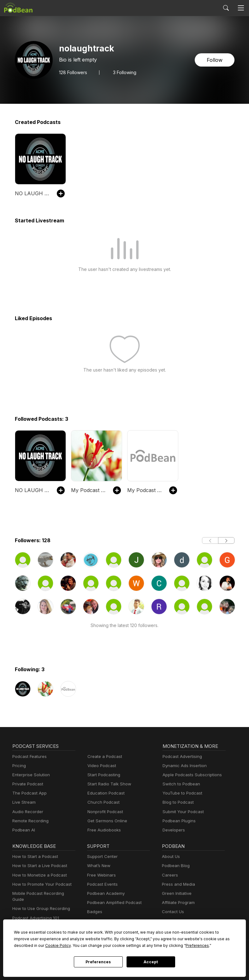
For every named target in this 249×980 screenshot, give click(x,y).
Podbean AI (23, 830)
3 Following (123, 72)
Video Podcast (101, 766)
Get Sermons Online (106, 821)
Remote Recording (30, 821)
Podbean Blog (175, 866)
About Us (170, 857)
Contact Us (172, 912)
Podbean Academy (105, 893)
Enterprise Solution (30, 775)
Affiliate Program (177, 903)
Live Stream (23, 802)
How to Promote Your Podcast (40, 884)
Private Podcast (27, 784)
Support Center (101, 857)
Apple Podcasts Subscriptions (190, 775)
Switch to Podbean (180, 784)
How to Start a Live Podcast (38, 866)
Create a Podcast (104, 757)
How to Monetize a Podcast (38, 875)
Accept (151, 962)
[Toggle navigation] (241, 8)
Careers (169, 875)
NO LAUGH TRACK (33, 193)
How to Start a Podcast (34, 857)
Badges (94, 912)
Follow (215, 60)
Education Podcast (105, 793)
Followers (73, 72)
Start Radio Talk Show (108, 784)
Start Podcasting (103, 775)
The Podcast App (28, 793)
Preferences (98, 962)
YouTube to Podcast (181, 793)
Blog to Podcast (177, 802)
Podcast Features (29, 757)
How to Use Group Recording (39, 903)
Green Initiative (176, 893)
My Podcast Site (89, 490)
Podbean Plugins (178, 821)
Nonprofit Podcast (104, 812)
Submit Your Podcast (182, 812)
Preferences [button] (138, 945)
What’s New (98, 866)
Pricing (19, 766)
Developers (173, 830)
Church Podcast (102, 802)
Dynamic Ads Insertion (183, 766)
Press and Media (178, 884)
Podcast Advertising (181, 757)
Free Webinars (101, 875)
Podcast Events (102, 884)
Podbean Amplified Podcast (113, 903)
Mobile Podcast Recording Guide (43, 893)
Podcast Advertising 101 (35, 912)
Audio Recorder (27, 812)
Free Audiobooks (103, 830)
